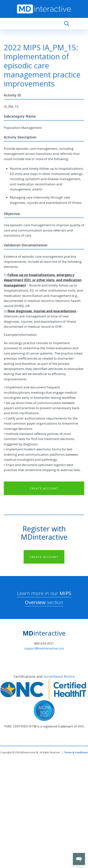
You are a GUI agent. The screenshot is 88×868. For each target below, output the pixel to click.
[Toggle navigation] (82, 24)
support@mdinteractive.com (44, 648)
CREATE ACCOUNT (44, 488)
